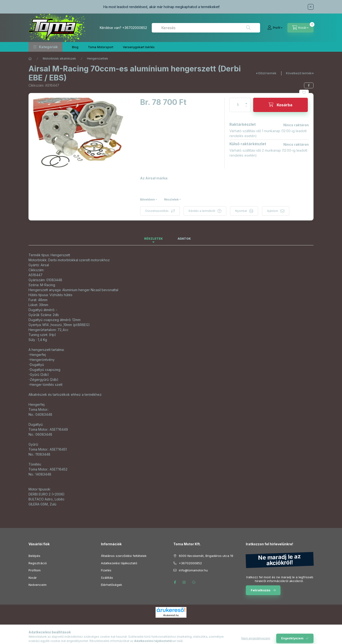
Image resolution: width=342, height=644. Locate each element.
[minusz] (246, 108)
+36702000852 (135, 28)
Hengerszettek (97, 58)
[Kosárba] (280, 105)
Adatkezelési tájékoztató (119, 563)
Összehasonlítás (157, 211)
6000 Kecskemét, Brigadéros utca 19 (206, 556)
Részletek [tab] (154, 239)
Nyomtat (241, 211)
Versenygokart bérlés (139, 47)
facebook (175, 582)
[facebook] (309, 85)
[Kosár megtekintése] (300, 28)
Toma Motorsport (101, 47)
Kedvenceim (38, 585)
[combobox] (206, 28)
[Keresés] (248, 28)
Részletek (171, 199)
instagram (184, 582)
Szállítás (107, 578)
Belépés (34, 556)
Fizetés (106, 570)
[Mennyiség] (238, 105)
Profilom (35, 570)
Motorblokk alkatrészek (59, 58)
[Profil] (275, 28)
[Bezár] (311, 7)
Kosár (33, 578)
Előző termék (267, 73)
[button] (45, 47)
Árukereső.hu (171, 615)
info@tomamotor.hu (193, 570)
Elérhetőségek (112, 585)
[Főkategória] (30, 59)
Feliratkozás (261, 590)
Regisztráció (38, 563)
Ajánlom (273, 211)
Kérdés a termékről (202, 211)
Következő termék (299, 73)
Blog (75, 47)
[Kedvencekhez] (304, 93)
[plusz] (246, 101)
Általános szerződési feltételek (124, 556)
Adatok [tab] (184, 239)
